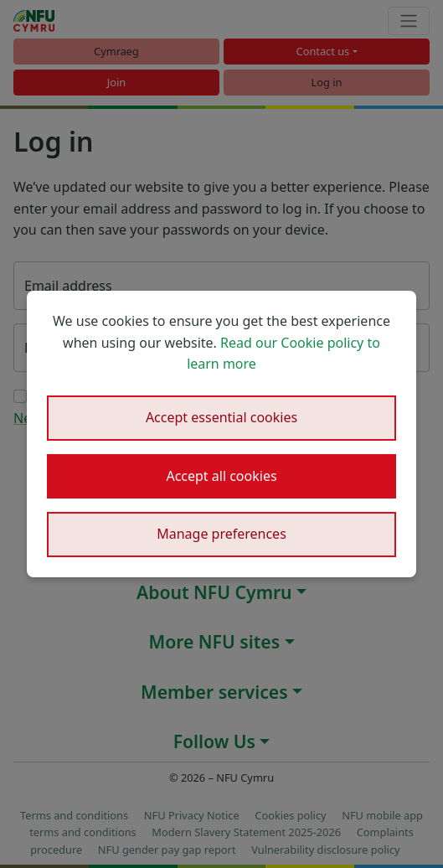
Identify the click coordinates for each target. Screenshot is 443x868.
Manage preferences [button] (221, 534)
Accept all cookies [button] (221, 476)
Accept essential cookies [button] (221, 417)
